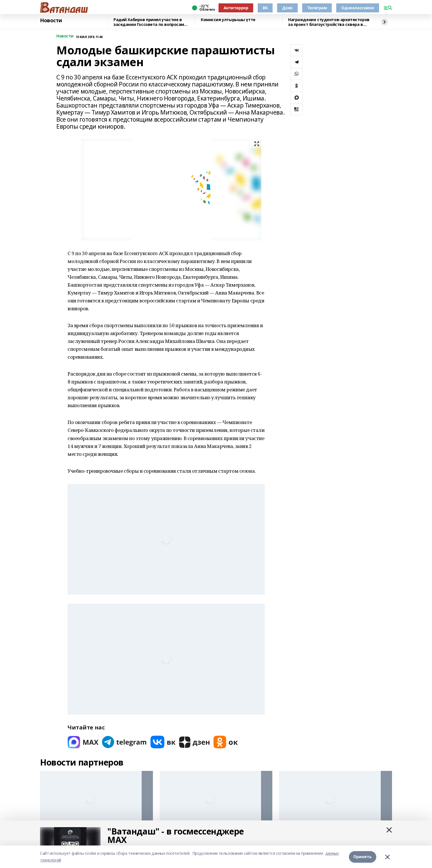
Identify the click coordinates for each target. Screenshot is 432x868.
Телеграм (317, 8)
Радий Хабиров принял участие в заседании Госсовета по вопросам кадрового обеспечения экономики (150, 22)
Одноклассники (358, 8)
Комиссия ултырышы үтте (228, 20)
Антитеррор (236, 8)
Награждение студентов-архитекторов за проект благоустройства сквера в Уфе (329, 22)
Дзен (287, 8)
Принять (363, 857)
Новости (51, 21)
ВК (265, 8)
